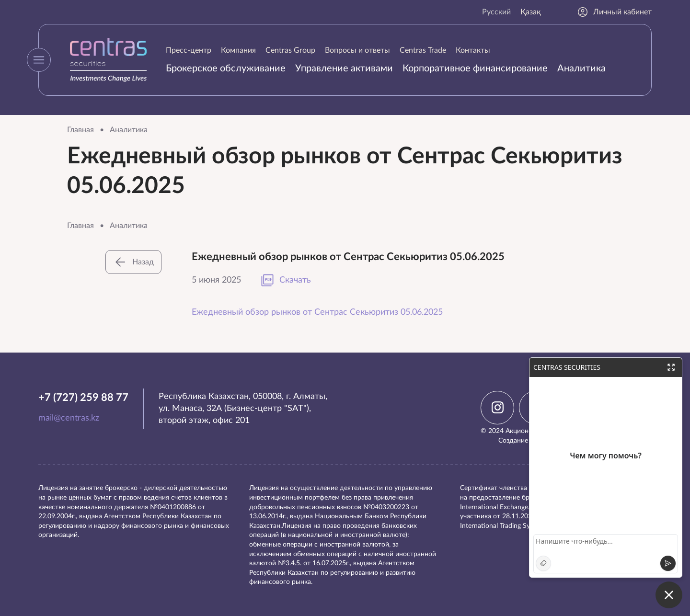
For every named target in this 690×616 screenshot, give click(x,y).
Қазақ (531, 12)
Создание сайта (523, 441)
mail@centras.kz (69, 418)
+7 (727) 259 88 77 (83, 398)
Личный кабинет (614, 12)
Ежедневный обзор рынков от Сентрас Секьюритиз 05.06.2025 (317, 312)
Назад (133, 262)
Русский (496, 12)
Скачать (286, 280)
